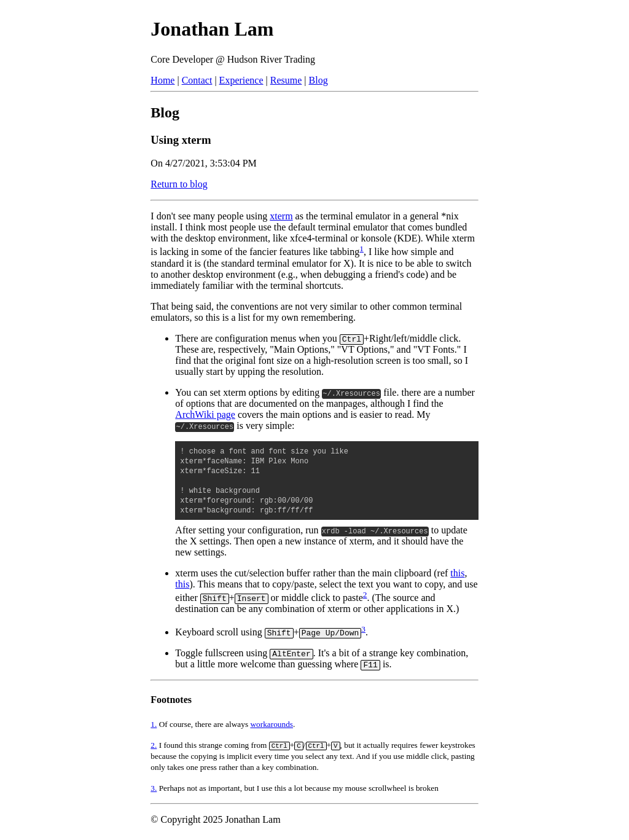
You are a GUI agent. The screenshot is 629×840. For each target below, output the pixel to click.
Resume (286, 80)
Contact (197, 80)
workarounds (272, 724)
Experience (241, 80)
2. (154, 745)
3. (154, 788)
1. (154, 724)
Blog (318, 80)
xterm (281, 216)
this (457, 573)
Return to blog (179, 184)
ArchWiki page (205, 414)
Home (162, 80)
